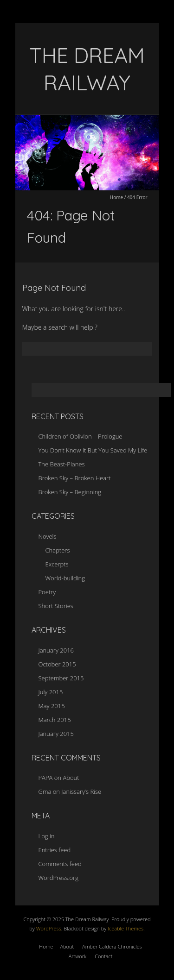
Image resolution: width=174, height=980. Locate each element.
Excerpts (57, 564)
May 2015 (52, 706)
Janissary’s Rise (81, 792)
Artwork (78, 956)
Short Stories (56, 606)
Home (116, 197)
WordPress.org (58, 878)
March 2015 (55, 720)
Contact (103, 956)
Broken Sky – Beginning (70, 492)
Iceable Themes (126, 928)
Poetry (47, 592)
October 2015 (57, 664)
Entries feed (55, 850)
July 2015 (51, 692)
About (71, 778)
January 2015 (56, 734)
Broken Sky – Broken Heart (75, 478)
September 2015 (61, 678)
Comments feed (60, 864)
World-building (65, 578)
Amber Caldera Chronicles (112, 946)
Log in (47, 836)
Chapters (58, 550)
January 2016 (56, 650)
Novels (48, 536)
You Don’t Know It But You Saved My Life (93, 450)
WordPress (48, 928)
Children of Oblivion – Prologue (81, 436)
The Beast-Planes (62, 464)
